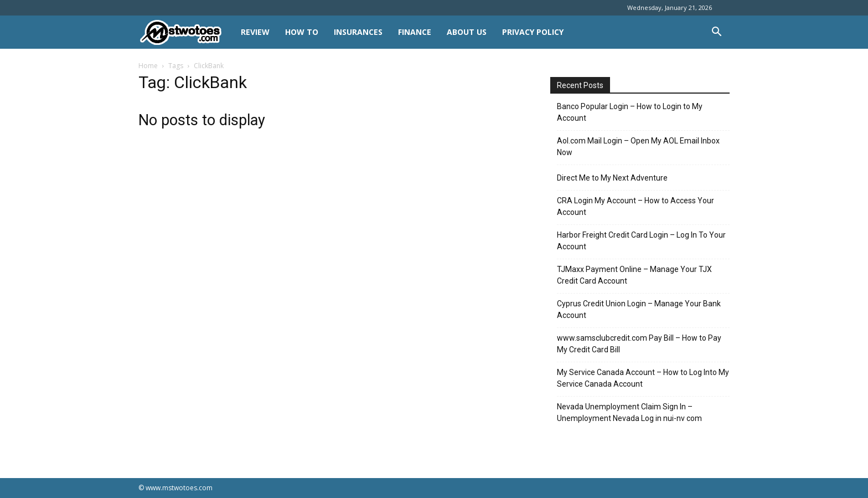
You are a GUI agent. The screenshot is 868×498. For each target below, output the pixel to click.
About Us (467, 32)
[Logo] (186, 32)
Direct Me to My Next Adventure (612, 178)
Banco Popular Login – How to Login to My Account (630, 112)
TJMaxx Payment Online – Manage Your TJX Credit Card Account (634, 275)
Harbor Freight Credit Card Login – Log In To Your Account (641, 241)
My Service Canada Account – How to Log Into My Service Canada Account (643, 378)
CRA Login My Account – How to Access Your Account (635, 206)
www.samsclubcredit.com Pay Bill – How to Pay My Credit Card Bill (639, 344)
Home (148, 66)
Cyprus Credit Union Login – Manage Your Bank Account (639, 309)
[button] (716, 33)
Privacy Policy (533, 32)
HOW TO (302, 32)
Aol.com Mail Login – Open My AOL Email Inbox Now (638, 147)
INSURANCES (358, 32)
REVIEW (255, 32)
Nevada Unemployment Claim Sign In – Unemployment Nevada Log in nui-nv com (629, 412)
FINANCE (415, 32)
